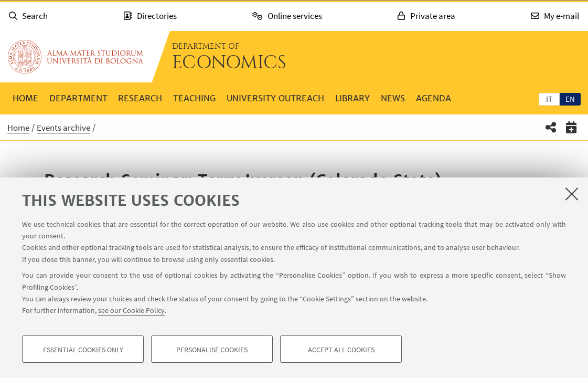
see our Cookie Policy (131, 311)
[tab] (549, 99)
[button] (551, 127)
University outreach (275, 98)
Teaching (194, 98)
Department (78, 98)
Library (352, 98)
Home (25, 98)
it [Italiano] (549, 99)
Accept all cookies (341, 350)
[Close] (572, 194)
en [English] (570, 99)
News (393, 98)
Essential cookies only (83, 350)
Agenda (434, 98)
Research (140, 98)
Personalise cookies (212, 350)
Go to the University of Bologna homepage (76, 57)
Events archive (63, 128)
